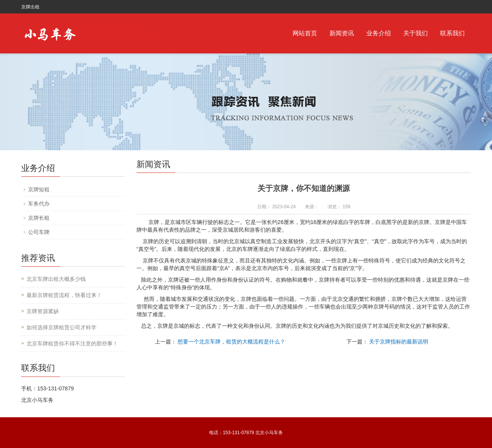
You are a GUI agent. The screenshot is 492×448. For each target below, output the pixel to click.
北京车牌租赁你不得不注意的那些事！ (72, 343)
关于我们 (416, 33)
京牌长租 (39, 218)
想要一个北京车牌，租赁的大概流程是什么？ (231, 342)
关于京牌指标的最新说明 (399, 342)
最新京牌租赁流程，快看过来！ (64, 295)
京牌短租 (39, 189)
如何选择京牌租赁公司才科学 (61, 327)
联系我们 (452, 33)
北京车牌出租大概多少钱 (56, 279)
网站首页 (305, 33)
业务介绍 (379, 33)
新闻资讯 (342, 33)
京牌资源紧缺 (43, 311)
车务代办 (39, 204)
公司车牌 (39, 232)
